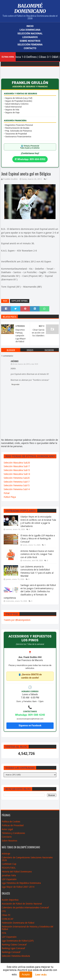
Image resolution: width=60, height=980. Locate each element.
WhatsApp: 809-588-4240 (30, 715)
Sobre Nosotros (30, 41)
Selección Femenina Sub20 (17, 478)
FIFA (4, 933)
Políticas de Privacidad (13, 825)
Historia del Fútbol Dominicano (17, 872)
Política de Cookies (11, 822)
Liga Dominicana (30, 30)
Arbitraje (6, 854)
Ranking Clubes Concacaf (14, 945)
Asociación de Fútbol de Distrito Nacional (22, 904)
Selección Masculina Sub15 (17, 470)
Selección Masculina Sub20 (17, 463)
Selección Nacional (30, 34)
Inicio (30, 26)
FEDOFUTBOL (9, 868)
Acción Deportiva (10, 900)
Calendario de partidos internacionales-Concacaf (25, 908)
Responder (16, 384)
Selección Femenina (30, 45)
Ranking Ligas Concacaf (13, 948)
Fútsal (7, 493)
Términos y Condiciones (13, 833)
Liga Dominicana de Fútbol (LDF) (18, 941)
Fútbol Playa (10, 497)
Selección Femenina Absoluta (16, 956)
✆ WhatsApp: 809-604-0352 (30, 159)
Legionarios (30, 37)
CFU (4, 911)
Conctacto (7, 837)
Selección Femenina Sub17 (17, 482)
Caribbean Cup (9, 864)
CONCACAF (8, 919)
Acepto (26, 974)
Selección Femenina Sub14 (17, 489)
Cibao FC (6, 915)
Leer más (41, 975)
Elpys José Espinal (20, 301)
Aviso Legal (7, 829)
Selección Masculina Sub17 (17, 466)
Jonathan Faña (9, 875)
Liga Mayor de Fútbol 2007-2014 (18, 887)
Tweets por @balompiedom (17, 620)
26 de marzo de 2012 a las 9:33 (25, 364)
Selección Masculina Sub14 (17, 474)
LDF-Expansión (9, 879)
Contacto (30, 48)
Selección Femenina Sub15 (17, 485)
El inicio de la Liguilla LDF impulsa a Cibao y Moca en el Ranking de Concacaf (38, 539)
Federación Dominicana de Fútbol (18, 923)
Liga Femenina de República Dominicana (21, 883)
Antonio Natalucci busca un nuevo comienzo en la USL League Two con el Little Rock (37, 554)
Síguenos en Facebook (30, 725)
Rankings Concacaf (11, 952)
